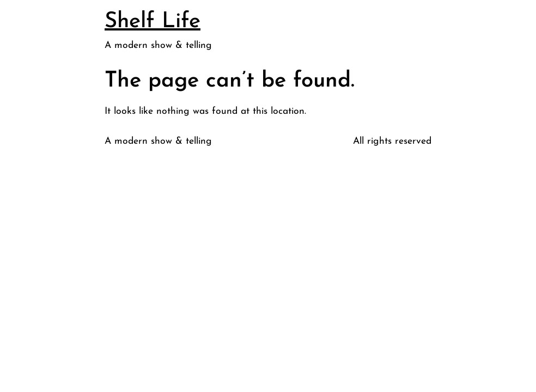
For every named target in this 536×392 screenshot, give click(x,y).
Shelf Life (153, 22)
